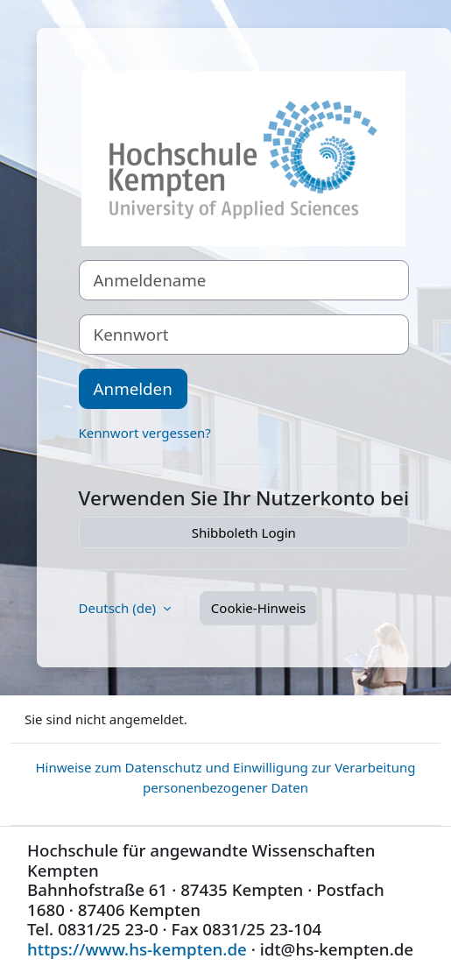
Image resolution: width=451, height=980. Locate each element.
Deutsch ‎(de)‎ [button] (119, 608)
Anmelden (133, 388)
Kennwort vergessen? (145, 433)
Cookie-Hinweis (258, 608)
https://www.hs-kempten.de (137, 949)
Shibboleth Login (244, 532)
